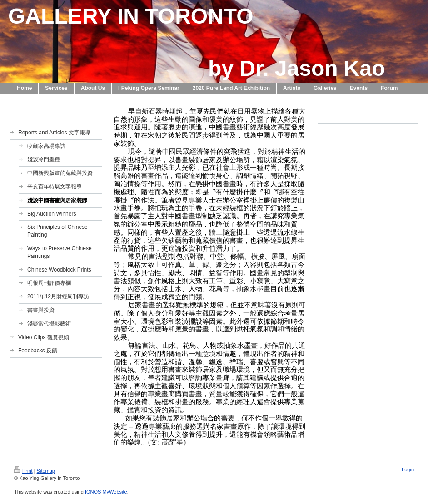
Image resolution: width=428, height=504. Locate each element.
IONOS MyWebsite (106, 492)
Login (408, 469)
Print (23, 471)
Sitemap (46, 471)
